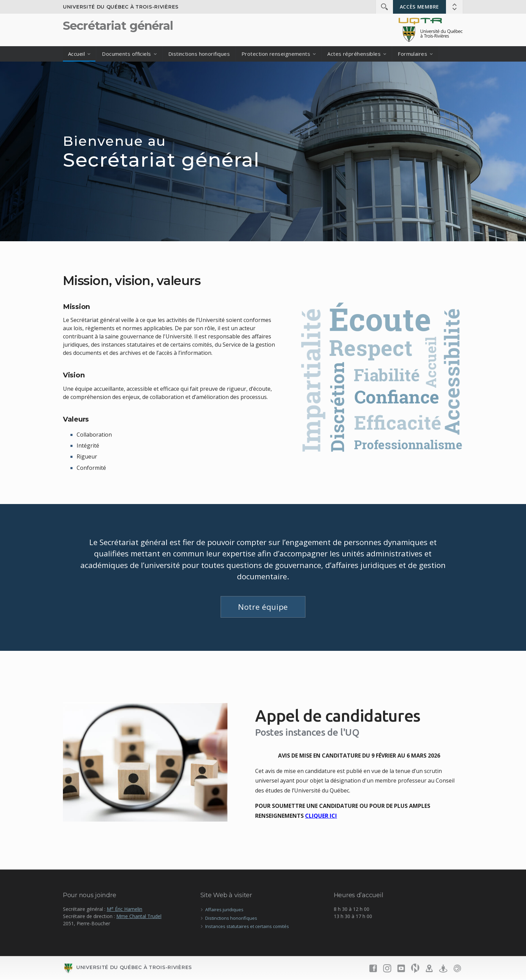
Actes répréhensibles (354, 54)
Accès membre (419, 7)
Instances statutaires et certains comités (247, 926)
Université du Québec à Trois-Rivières (121, 7)
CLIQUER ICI (321, 816)
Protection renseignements (276, 54)
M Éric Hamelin (124, 909)
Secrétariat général (118, 26)
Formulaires (412, 54)
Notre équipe (263, 607)
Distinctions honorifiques (199, 54)
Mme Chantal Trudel (139, 916)
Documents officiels (127, 54)
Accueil (76, 54)
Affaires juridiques (224, 910)
